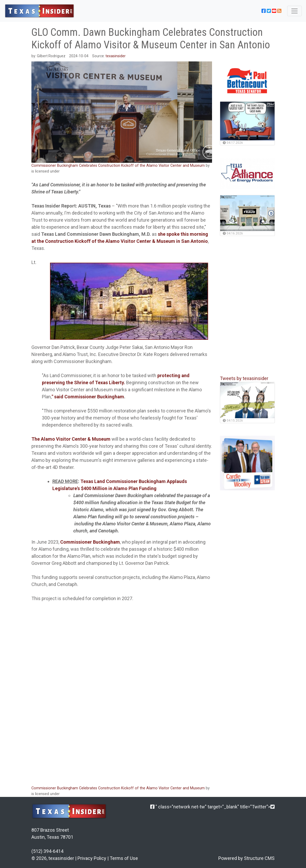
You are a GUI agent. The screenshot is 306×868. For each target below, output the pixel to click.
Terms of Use (124, 858)
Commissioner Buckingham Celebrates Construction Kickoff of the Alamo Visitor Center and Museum (119, 166)
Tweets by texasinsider (244, 378)
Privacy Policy (92, 858)
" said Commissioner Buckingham (88, 397)
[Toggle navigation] (294, 11)
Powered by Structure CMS (246, 858)
